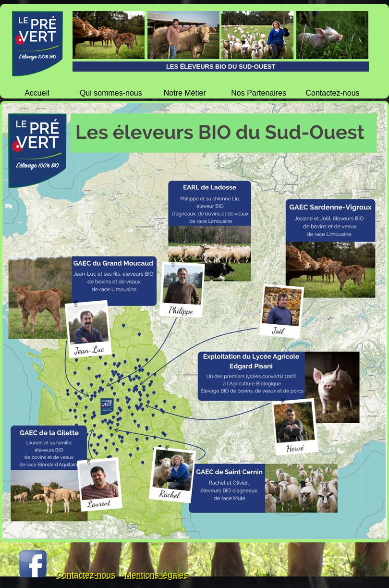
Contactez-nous (332, 93)
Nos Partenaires (259, 93)
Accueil (37, 93)
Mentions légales (156, 575)
